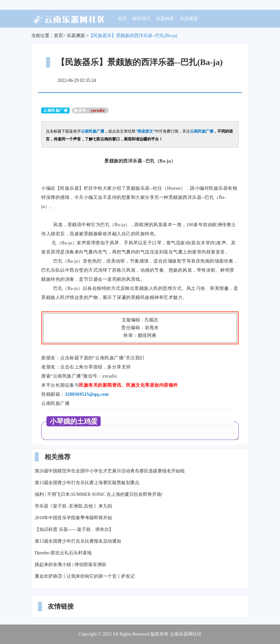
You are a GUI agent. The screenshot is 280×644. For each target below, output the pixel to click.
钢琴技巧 (141, 19)
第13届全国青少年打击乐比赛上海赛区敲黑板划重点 (87, 483)
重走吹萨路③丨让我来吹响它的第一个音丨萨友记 (85, 576)
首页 (122, 19)
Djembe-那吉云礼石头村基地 (63, 553)
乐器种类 (165, 19)
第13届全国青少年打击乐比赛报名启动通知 (78, 541)
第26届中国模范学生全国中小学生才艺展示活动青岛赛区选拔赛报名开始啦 (110, 471)
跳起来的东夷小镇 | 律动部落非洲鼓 (70, 565)
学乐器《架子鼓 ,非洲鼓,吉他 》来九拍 (73, 506)
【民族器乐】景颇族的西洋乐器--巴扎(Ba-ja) (133, 36)
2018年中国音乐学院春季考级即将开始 (73, 518)
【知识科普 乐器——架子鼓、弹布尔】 (74, 529)
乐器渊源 (189, 19)
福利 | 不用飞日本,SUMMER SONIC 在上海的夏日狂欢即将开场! (99, 494)
